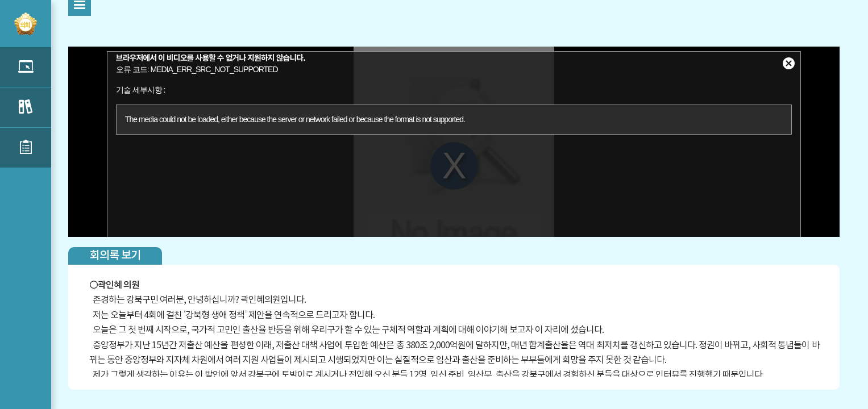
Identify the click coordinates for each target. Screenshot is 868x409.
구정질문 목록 (26, 107)
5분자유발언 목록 (26, 67)
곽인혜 (110, 285)
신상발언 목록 (26, 148)
